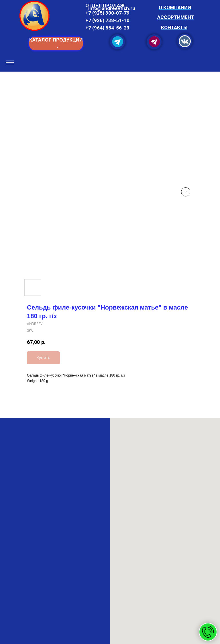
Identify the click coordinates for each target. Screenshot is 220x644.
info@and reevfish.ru (112, 8)
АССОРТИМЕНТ (176, 17)
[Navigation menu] (10, 63)
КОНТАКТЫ (174, 27)
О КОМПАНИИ (175, 7)
